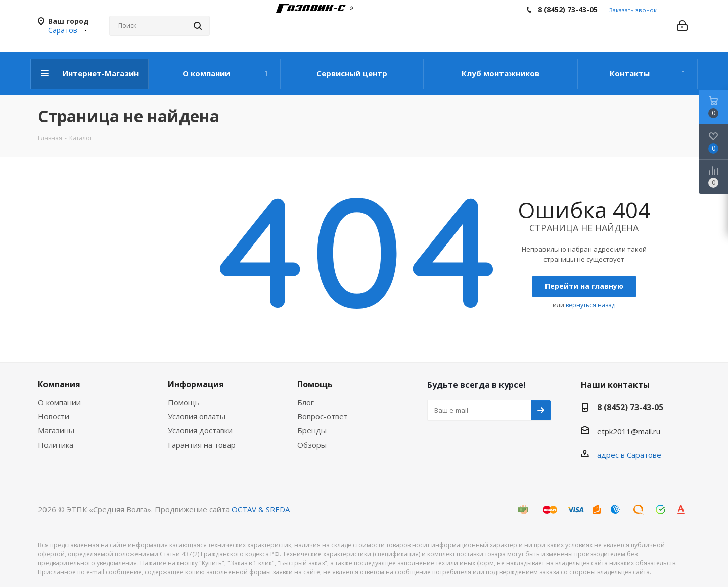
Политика (56, 445)
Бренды (312, 430)
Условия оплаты (197, 416)
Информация (196, 384)
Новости (54, 416)
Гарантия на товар (202, 445)
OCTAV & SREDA (261, 509)
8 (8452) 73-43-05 (568, 9)
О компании (59, 402)
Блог (306, 402)
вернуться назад (590, 305)
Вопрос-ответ (323, 416)
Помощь (184, 402)
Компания (59, 384)
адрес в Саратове (629, 455)
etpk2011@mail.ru (629, 431)
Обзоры (312, 445)
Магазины (56, 430)
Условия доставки (200, 430)
